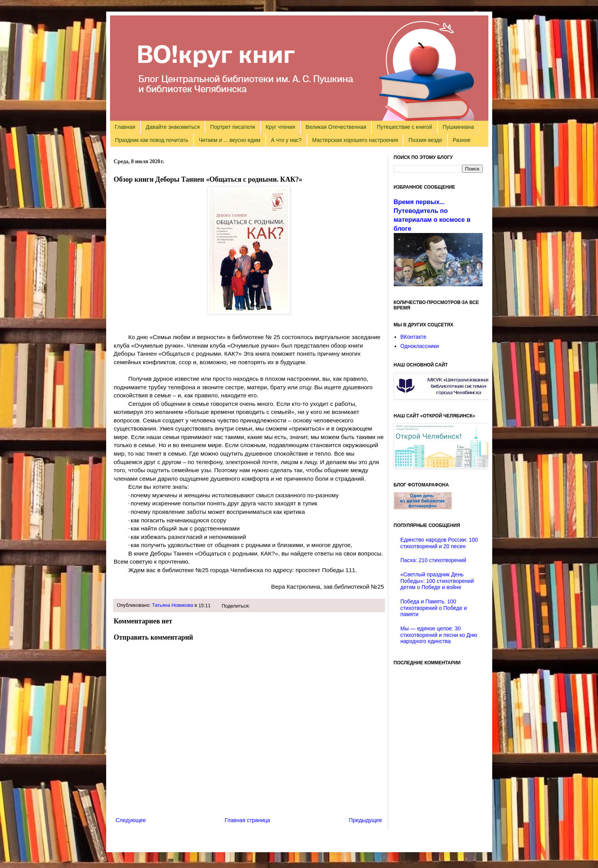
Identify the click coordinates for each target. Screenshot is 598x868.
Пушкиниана (458, 127)
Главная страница (247, 820)
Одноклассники (420, 346)
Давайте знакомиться (173, 127)
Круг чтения (280, 127)
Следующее (131, 820)
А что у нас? (286, 140)
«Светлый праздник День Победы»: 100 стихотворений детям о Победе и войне (437, 581)
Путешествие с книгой (404, 127)
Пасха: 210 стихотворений (433, 560)
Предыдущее (366, 820)
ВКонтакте (413, 337)
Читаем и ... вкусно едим (230, 140)
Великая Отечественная (336, 127)
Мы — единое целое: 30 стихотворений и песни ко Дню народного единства (439, 635)
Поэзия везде (425, 140)
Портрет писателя (233, 127)
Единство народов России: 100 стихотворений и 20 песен (439, 543)
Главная (125, 127)
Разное (462, 140)
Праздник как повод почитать (152, 140)
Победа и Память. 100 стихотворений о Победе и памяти (434, 608)
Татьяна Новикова (173, 605)
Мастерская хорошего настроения (355, 140)
